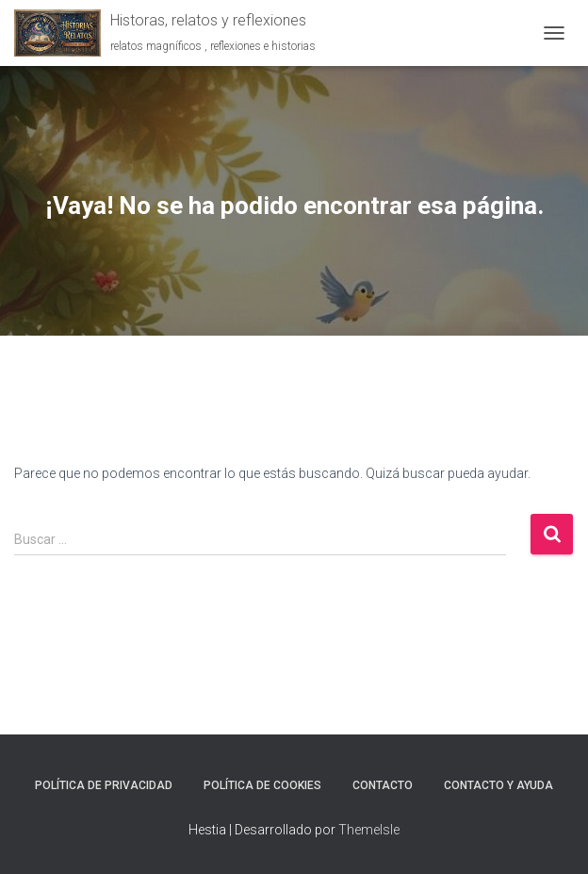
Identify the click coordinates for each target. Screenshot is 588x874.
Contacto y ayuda (498, 785)
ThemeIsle (369, 830)
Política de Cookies (262, 785)
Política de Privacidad (104, 785)
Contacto (383, 785)
